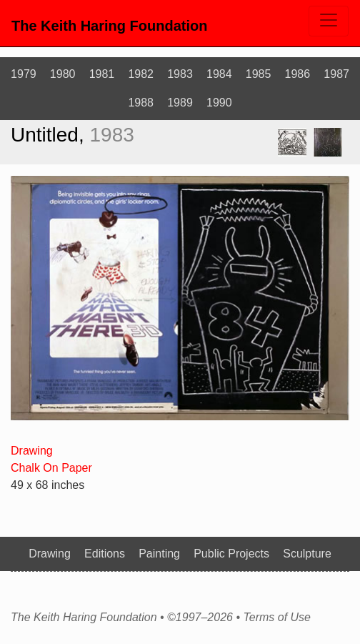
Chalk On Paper (51, 468)
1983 (180, 74)
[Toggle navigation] (329, 21)
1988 (141, 103)
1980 (63, 74)
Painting (159, 554)
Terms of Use (277, 618)
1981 (102, 74)
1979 (24, 74)
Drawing (32, 451)
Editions (105, 554)
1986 (298, 74)
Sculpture (307, 554)
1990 (219, 103)
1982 (141, 74)
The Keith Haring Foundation (109, 26)
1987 (336, 74)
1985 (259, 74)
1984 (219, 74)
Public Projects (231, 554)
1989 (180, 103)
